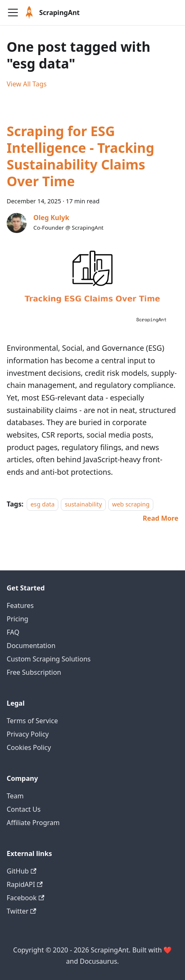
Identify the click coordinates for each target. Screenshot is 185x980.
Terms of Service (32, 721)
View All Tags (27, 84)
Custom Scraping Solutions (49, 659)
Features (20, 605)
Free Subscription (34, 672)
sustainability (83, 504)
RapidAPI (25, 884)
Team (15, 796)
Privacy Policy (28, 734)
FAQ (13, 632)
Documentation (31, 646)
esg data (42, 504)
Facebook (25, 898)
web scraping (131, 504)
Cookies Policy (29, 747)
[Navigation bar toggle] (13, 13)
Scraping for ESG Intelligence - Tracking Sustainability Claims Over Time (80, 156)
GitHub (21, 871)
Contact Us (24, 809)
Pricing (17, 619)
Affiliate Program (33, 823)
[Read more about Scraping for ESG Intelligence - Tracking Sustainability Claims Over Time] (161, 518)
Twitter (21, 911)
